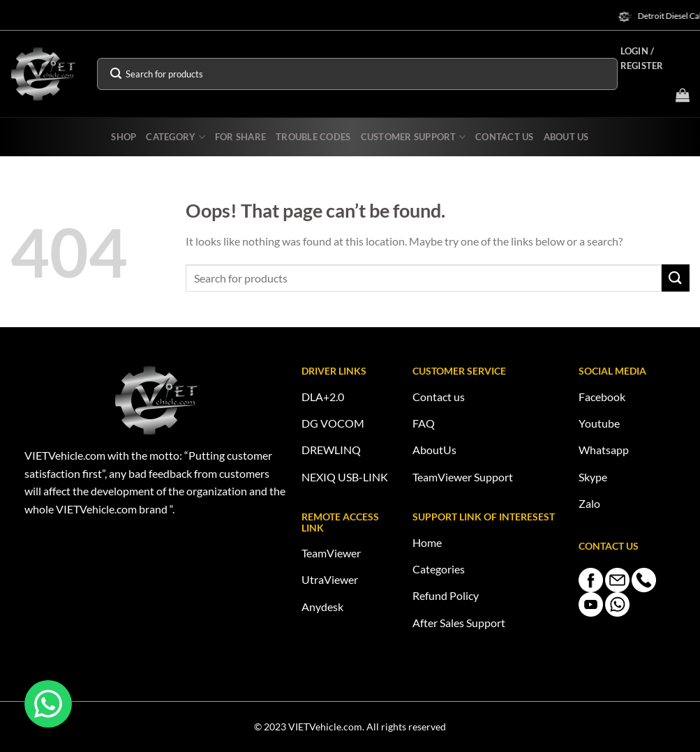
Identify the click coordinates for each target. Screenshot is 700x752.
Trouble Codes (313, 137)
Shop (124, 137)
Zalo (589, 503)
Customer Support (414, 137)
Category (176, 137)
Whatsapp (604, 450)
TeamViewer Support (463, 477)
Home (427, 542)
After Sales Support (459, 623)
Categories (439, 569)
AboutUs (434, 450)
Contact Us (505, 137)
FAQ (424, 423)
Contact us (439, 397)
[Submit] (116, 74)
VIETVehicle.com (325, 727)
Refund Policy (446, 595)
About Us (566, 137)
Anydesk (322, 607)
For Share (240, 137)
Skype (593, 477)
